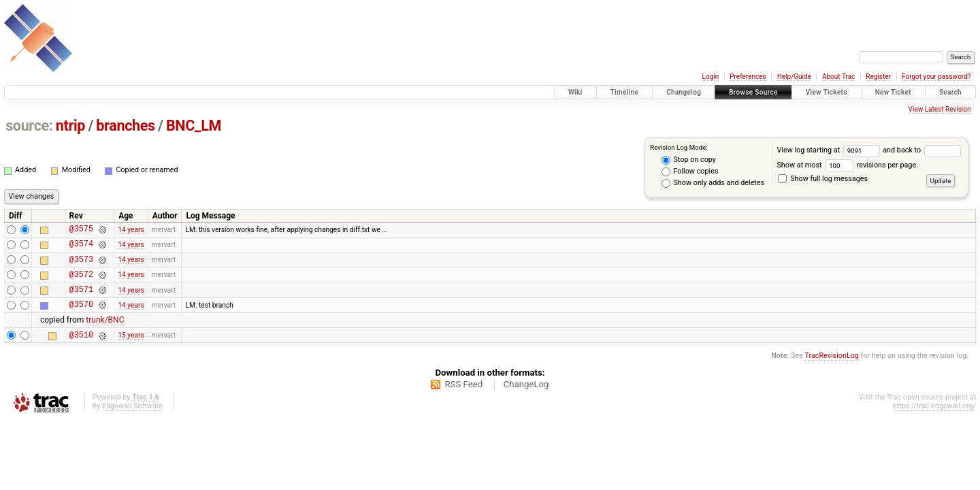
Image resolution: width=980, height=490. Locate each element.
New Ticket (893, 92)
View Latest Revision (940, 109)
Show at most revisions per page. (847, 165)
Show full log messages (823, 179)
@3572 (81, 282)
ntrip (70, 126)
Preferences (748, 77)
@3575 (81, 230)
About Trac (838, 77)
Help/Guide (794, 77)
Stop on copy (689, 160)
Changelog (684, 92)
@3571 (81, 299)
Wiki (575, 92)
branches (125, 126)
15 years (131, 349)
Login (711, 77)
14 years (131, 230)
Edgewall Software (132, 420)
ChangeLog (526, 398)
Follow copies (690, 171)
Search (950, 92)
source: (29, 126)
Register (878, 77)
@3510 (81, 349)
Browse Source (753, 92)
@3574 (81, 247)
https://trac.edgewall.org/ (934, 420)
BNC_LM (194, 126)
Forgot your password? (936, 77)
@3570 (81, 316)
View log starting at (830, 150)
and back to (921, 150)
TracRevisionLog (832, 370)
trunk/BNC (105, 332)
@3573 (81, 265)
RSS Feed (463, 398)
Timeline (625, 92)
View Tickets (827, 92)
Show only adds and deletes (713, 183)
